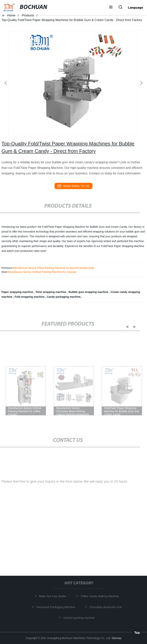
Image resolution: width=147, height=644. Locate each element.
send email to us (73, 186)
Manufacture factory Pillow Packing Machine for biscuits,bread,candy (53, 268)
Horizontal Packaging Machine (57, 607)
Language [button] (136, 7)
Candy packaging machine (64, 297)
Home (11, 15)
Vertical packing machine (80, 618)
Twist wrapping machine (51, 292)
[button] (111, 7)
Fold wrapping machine (30, 297)
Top (137, 632)
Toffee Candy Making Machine (101, 596)
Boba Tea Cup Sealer (54, 596)
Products (28, 15)
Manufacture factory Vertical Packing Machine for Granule (42, 272)
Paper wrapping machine (18, 292)
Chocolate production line (106, 607)
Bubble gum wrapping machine (89, 292)
